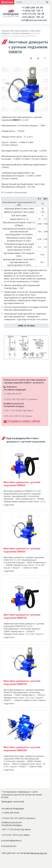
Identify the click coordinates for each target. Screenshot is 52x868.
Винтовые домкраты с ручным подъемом (21, 32)
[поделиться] (31, 58)
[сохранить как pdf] (45, 58)
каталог (7, 2)
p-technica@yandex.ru (12, 840)
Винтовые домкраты (20, 31)
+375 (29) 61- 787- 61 (33, 17)
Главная (5, 31)
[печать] (38, 58)
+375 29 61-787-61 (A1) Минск (18, 416)
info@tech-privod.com (34, 20)
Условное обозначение (15, 192)
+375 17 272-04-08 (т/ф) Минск (18, 410)
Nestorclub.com (40, 853)
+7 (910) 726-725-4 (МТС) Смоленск (21, 399)
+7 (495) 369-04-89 (12, 394)
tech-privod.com (9, 846)
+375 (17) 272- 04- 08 (33, 14)
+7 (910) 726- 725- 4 (32, 11)
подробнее (9, 505)
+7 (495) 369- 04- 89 (32, 8)
